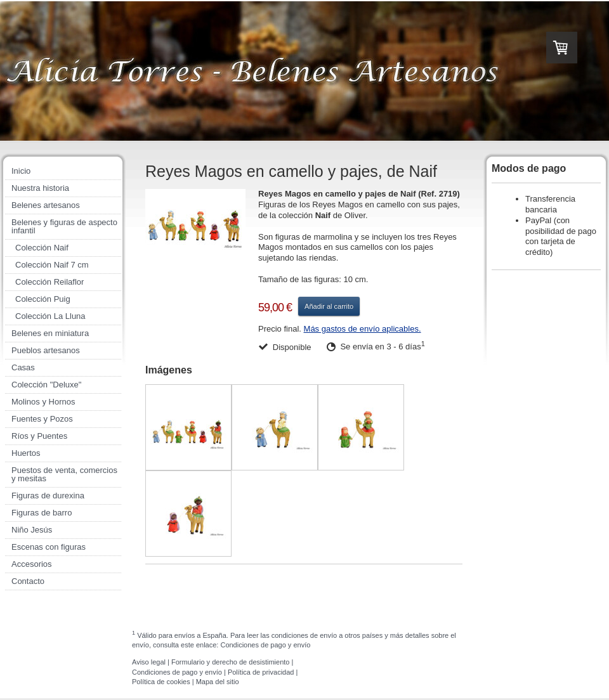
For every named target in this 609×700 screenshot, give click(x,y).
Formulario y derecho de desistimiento (230, 662)
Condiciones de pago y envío (265, 645)
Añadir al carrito (329, 306)
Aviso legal (149, 662)
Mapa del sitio (218, 682)
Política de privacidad (261, 672)
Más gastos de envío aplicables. (363, 329)
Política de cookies (161, 682)
